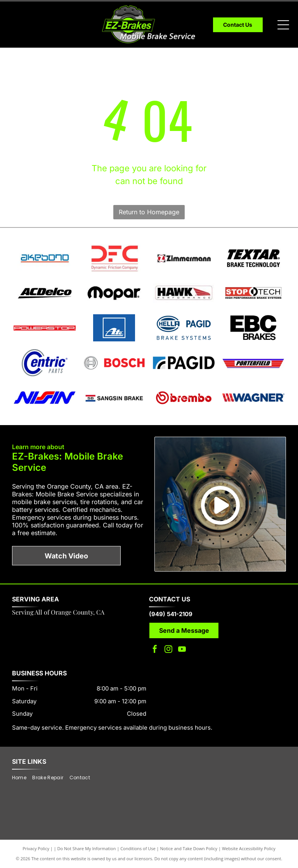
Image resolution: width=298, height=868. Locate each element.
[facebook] (155, 650)
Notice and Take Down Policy (189, 848)
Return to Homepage (149, 212)
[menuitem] (22, 778)
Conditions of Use (138, 848)
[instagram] (168, 650)
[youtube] (182, 650)
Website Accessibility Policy (249, 848)
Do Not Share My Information (87, 848)
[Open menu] (283, 25)
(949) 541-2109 (171, 614)
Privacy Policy (36, 848)
